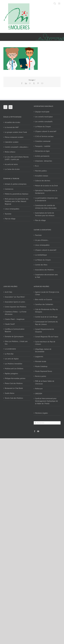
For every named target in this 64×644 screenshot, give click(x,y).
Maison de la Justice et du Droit (46, 186)
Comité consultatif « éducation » (17, 147)
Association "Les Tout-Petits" (15, 297)
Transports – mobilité (43, 146)
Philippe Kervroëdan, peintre (15, 378)
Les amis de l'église (12, 359)
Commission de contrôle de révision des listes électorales (46, 207)
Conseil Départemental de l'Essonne (45, 330)
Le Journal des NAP (12, 127)
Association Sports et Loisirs (15, 302)
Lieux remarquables (12, 209)
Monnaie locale (41, 361)
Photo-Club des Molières (14, 383)
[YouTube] (11, 107)
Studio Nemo (10, 393)
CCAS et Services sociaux (44, 136)
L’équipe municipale (42, 112)
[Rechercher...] (47, 423)
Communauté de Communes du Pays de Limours (46, 323)
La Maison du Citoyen (43, 127)
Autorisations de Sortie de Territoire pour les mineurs (45, 214)
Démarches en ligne (42, 151)
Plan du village (10, 219)
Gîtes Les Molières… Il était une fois (16, 343)
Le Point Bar (9, 354)
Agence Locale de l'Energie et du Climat (47, 293)
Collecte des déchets (43, 181)
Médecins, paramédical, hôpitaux (17, 194)
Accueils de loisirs (11, 164)
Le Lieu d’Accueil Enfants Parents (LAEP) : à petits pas (17, 158)
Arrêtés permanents (42, 156)
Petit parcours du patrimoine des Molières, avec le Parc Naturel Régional (17, 201)
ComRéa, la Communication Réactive (15, 330)
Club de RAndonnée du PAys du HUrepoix (46, 311)
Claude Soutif (10, 324)
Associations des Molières (44, 270)
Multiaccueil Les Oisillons (14, 369)
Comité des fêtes (41, 265)
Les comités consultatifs (44, 122)
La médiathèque (41, 255)
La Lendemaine (10, 349)
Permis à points (41, 376)
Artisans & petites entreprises (16, 184)
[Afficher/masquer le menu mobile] (59, 3)
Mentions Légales (41, 413)
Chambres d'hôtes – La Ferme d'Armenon (16, 313)
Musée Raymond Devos (44, 371)
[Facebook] (5, 107)
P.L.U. (37, 166)
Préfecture (39, 389)
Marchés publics (41, 171)
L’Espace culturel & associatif (46, 131)
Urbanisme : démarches (44, 161)
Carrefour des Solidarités (44, 304)
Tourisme (8, 214)
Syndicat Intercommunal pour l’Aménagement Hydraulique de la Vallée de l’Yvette (46, 401)
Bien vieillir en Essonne (44, 299)
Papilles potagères (11, 374)
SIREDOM (39, 394)
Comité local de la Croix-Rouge (46, 317)
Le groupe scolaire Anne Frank (16, 132)
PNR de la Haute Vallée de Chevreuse (45, 382)
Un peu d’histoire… (42, 240)
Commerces (9, 189)
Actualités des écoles (12, 122)
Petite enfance (10, 152)
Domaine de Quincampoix (14, 336)
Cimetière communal (43, 141)
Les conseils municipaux (44, 117)
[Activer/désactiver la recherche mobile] (55, 3)
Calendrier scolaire (12, 142)
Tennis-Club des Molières (14, 398)
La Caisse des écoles (12, 169)
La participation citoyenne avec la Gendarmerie (46, 199)
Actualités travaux (42, 176)
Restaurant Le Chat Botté (14, 388)
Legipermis (39, 357)
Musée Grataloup (41, 366)
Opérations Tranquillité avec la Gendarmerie (46, 192)
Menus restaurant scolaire (14, 137)
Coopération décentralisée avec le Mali (47, 276)
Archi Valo (8, 292)
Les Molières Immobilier (14, 364)
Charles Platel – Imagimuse (15, 319)
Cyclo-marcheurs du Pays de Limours (45, 343)
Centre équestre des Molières (15, 307)
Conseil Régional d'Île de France (47, 337)
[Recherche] (35, 423)
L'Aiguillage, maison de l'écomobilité (43, 350)
